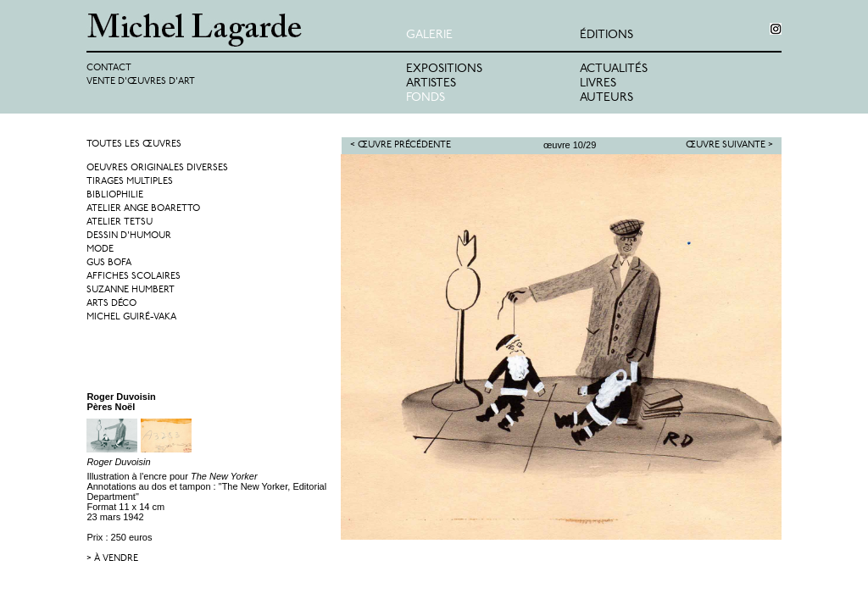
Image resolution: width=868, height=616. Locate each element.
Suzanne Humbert (131, 290)
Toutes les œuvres (134, 144)
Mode (100, 250)
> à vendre (112, 559)
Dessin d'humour (129, 236)
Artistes (431, 83)
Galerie (429, 35)
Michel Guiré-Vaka (131, 317)
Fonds (426, 98)
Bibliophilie (115, 195)
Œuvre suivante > (729, 145)
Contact (109, 68)
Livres (598, 83)
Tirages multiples (130, 182)
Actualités (614, 69)
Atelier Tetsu (120, 222)
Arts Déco (111, 304)
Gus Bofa (109, 263)
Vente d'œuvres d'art (141, 82)
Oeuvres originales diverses (157, 168)
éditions (606, 35)
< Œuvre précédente (401, 145)
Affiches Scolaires (134, 277)
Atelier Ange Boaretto (143, 209)
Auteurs (606, 98)
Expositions (444, 69)
